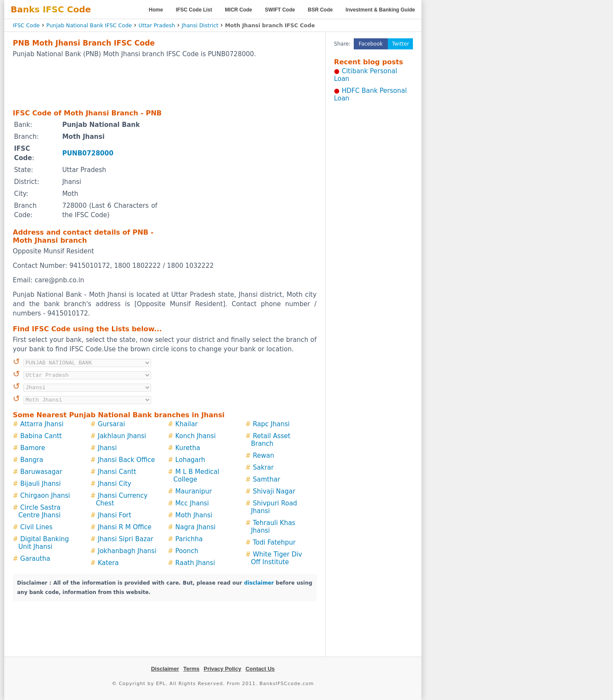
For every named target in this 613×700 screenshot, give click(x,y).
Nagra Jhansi (196, 527)
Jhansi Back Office (126, 460)
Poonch (187, 551)
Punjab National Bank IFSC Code (89, 25)
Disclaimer (165, 669)
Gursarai (112, 424)
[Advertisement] (165, 83)
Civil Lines (37, 527)
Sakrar (263, 468)
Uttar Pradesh (157, 25)
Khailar (186, 424)
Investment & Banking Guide (380, 10)
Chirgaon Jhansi (45, 496)
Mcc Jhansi (192, 503)
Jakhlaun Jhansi (122, 436)
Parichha (189, 539)
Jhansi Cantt (117, 472)
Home (156, 10)
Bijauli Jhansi (41, 484)
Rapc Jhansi (271, 424)
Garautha (35, 559)
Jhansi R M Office (125, 527)
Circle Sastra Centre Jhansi (40, 511)
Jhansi (107, 448)
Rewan (264, 456)
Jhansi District (200, 25)
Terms (191, 669)
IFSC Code (26, 25)
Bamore (33, 448)
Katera (108, 563)
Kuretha (188, 448)
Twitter (401, 44)
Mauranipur (194, 491)
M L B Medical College (196, 476)
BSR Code (320, 10)
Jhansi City (115, 484)
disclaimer (259, 583)
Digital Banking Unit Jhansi (44, 543)
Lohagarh (190, 460)
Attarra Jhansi (42, 424)
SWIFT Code (280, 10)
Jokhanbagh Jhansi (127, 551)
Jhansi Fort (115, 515)
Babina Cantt (41, 436)
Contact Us (260, 669)
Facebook (371, 44)
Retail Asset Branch (271, 440)
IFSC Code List (194, 10)
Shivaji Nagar (274, 491)
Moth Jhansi (194, 515)
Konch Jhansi (196, 436)
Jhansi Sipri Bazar (126, 539)
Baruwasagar (42, 472)
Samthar (266, 479)
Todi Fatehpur (274, 542)
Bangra (32, 460)
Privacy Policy (223, 669)
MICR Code (238, 10)
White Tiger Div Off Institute (276, 558)
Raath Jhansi (195, 563)
